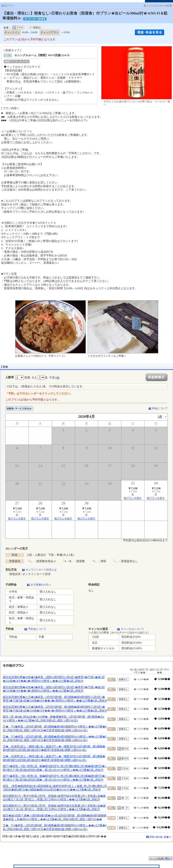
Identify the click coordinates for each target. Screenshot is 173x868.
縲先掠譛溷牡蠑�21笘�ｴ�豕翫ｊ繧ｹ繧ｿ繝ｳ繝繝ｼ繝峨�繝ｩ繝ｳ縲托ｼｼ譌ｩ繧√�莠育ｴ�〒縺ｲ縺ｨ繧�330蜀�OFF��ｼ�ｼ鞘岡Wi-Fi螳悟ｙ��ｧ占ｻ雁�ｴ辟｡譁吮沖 (55, 699)
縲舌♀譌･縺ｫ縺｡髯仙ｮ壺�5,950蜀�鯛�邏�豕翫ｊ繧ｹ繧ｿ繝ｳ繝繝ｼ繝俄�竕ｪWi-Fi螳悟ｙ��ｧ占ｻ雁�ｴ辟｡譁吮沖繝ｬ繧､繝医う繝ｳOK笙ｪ (54, 719)
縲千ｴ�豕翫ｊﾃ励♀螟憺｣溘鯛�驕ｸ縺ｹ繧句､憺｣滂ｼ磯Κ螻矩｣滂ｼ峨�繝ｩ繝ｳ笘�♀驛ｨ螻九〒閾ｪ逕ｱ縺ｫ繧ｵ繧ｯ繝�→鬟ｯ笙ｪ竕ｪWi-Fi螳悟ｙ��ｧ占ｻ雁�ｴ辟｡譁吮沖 (55, 768)
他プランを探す (133, 498)
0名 (58, 378)
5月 (160, 417)
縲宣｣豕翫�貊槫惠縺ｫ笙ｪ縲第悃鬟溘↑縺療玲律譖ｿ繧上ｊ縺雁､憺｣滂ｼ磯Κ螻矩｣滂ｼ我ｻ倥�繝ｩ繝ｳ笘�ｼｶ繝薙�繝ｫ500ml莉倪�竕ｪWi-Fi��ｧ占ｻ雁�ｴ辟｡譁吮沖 (55, 788)
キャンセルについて (132, 629)
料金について (160, 408)
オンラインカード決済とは (41, 570)
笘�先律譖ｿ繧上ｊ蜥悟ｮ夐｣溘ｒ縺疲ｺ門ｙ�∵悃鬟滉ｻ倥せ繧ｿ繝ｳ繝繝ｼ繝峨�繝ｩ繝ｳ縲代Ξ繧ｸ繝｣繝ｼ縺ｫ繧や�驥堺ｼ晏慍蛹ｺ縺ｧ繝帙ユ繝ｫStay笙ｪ (54, 748)
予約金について (37, 629)
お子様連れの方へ (41, 585)
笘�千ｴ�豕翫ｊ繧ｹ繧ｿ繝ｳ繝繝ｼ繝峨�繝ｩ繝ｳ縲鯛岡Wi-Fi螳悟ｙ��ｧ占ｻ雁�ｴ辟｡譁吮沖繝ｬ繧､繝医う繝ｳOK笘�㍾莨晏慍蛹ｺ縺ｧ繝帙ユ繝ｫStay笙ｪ (55, 728)
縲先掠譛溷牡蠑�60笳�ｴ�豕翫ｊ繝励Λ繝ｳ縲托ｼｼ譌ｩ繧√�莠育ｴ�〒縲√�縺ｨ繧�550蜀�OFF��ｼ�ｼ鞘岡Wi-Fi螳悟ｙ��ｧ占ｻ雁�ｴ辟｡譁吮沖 (54, 679)
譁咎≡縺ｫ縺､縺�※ (160, 837)
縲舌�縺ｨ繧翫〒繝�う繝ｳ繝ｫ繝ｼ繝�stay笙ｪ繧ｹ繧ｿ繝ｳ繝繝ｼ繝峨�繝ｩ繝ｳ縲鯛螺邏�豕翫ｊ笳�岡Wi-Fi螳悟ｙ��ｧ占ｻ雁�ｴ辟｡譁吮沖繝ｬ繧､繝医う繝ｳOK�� (55, 817)
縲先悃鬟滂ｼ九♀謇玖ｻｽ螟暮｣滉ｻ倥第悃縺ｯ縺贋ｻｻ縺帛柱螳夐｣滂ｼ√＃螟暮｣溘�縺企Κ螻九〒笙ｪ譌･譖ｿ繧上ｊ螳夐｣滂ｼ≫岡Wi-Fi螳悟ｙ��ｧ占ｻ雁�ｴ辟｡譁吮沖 (54, 798)
